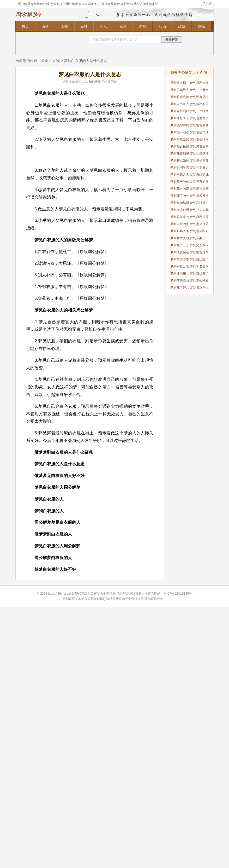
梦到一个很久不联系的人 (199, 112)
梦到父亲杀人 (199, 245)
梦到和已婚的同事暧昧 (180, 161)
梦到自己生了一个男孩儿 (199, 260)
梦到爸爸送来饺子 (199, 253)
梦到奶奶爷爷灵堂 (180, 232)
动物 (45, 26)
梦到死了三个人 (180, 246)
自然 (143, 26)
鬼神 (84, 26)
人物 (64, 26)
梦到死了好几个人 (180, 288)
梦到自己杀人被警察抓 (180, 105)
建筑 (182, 26)
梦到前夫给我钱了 (180, 281)
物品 (201, 26)
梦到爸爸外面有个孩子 (199, 126)
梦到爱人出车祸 (199, 190)
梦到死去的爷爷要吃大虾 (180, 154)
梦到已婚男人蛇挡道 (180, 91)
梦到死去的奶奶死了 (180, 190)
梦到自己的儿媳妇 (199, 176)
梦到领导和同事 (180, 126)
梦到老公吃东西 (199, 232)
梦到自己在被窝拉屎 (199, 84)
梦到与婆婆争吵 (180, 260)
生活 (104, 26)
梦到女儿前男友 (180, 211)
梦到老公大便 (199, 132)
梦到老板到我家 (180, 112)
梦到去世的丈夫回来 (180, 225)
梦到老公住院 (199, 224)
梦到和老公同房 (199, 267)
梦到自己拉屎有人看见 (199, 218)
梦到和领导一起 (199, 204)
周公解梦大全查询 (100, 594)
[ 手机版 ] (207, 4)
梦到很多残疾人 (199, 197)
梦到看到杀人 (199, 288)
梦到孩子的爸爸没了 (180, 183)
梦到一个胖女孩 (199, 91)
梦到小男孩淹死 (199, 154)
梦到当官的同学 (199, 183)
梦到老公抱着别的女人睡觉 (199, 281)
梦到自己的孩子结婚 (199, 105)
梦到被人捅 (178, 83)
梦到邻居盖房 (180, 139)
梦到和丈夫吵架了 (180, 239)
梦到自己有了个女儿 (199, 274)
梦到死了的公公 (180, 197)
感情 (123, 26)
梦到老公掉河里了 (199, 140)
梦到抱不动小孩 (180, 133)
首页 (25, 26)
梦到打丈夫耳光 (199, 211)
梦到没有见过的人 (199, 98)
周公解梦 (123, 594)
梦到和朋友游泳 (199, 168)
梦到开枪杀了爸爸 (180, 119)
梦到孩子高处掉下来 (199, 161)
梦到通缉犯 (178, 273)
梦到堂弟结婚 (180, 203)
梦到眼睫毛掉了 (180, 98)
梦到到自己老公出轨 (180, 267)
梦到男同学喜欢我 (180, 168)
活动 (162, 26)
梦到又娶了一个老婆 (199, 239)
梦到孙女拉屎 (180, 146)
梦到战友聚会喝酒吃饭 (180, 253)
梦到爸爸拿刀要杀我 (180, 218)
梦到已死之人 (180, 175)
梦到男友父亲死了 (199, 147)
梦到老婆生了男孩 (199, 119)
